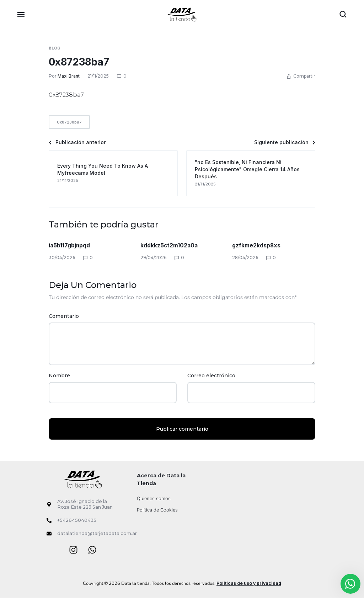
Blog (55, 48)
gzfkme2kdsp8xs (256, 245)
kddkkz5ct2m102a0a (170, 245)
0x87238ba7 (79, 62)
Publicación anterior (77, 142)
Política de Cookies (157, 510)
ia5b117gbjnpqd (70, 245)
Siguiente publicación (285, 142)
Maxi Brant (69, 76)
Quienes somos (154, 499)
